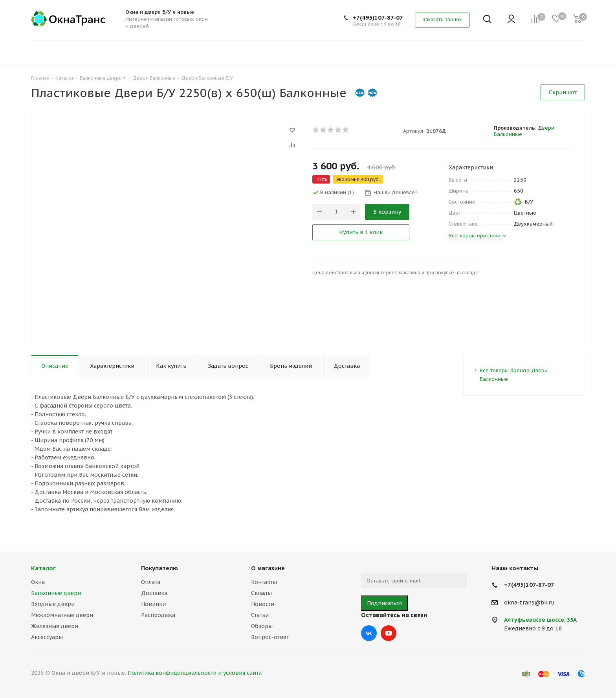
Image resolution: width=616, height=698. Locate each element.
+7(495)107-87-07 (378, 17)
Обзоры (262, 626)
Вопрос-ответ (270, 637)
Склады (261, 593)
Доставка (154, 593)
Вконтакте (369, 633)
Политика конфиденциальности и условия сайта (195, 673)
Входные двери (53, 604)
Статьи (260, 615)
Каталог (43, 568)
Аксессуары (47, 637)
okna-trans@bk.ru (529, 602)
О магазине (268, 568)
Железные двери (55, 626)
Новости (263, 604)
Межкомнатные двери (62, 615)
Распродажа (158, 615)
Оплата (151, 582)
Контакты (264, 582)
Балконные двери (56, 593)
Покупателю (159, 568)
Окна (38, 582)
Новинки (153, 604)
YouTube (389, 633)
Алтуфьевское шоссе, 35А (540, 620)
